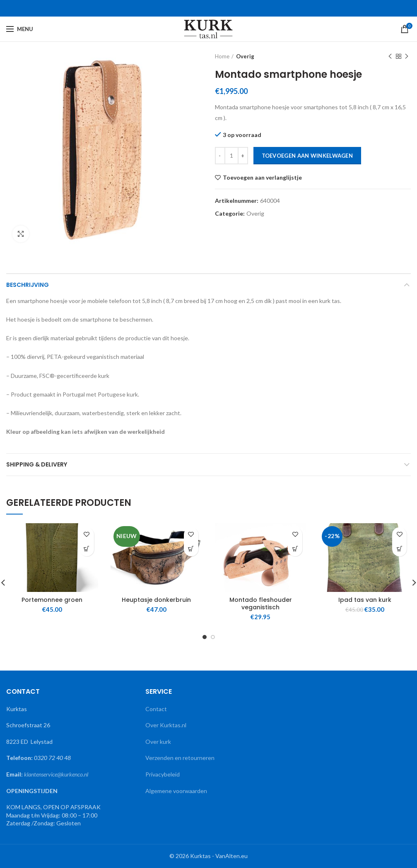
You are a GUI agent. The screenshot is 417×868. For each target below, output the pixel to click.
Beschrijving (28, 285)
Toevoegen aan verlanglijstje (262, 178)
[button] (87, 549)
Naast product (407, 57)
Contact (156, 709)
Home (222, 56)
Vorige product (390, 57)
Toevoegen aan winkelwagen (307, 156)
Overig (245, 56)
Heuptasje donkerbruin (156, 600)
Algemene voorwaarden (176, 791)
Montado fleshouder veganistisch (261, 604)
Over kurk (158, 742)
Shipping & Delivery (37, 464)
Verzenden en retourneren (180, 758)
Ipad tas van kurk (365, 600)
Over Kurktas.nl (166, 725)
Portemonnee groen (52, 600)
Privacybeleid (163, 774)
